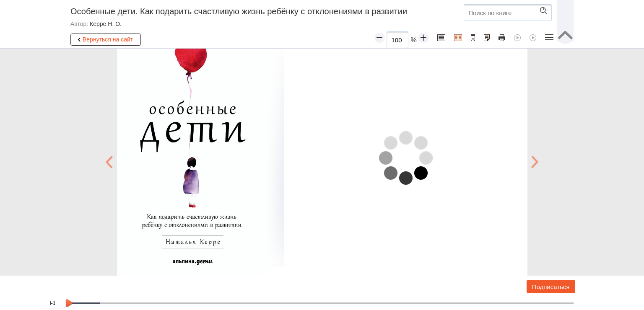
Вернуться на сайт (104, 40)
